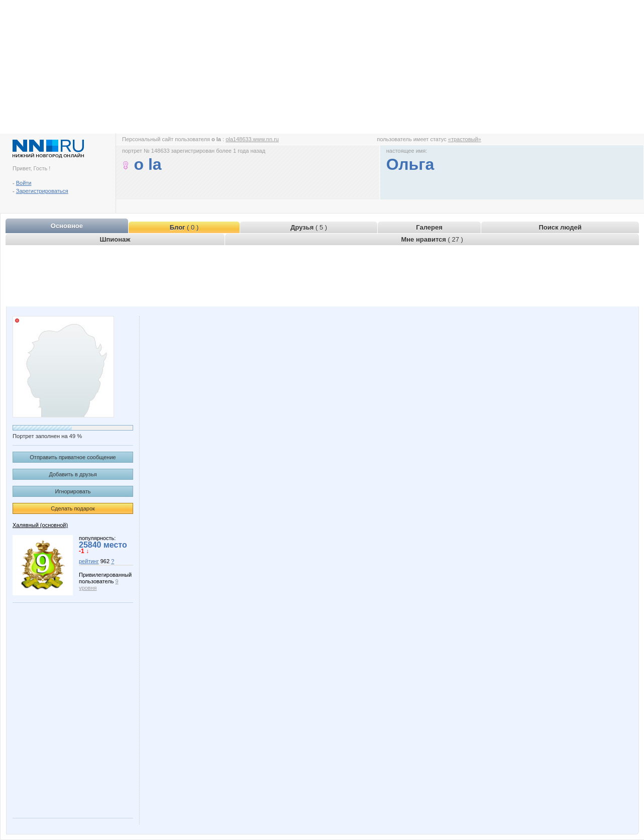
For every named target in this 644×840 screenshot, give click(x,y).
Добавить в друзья (73, 474)
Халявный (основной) (40, 525)
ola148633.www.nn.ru (252, 139)
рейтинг (89, 561)
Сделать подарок (73, 508)
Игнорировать (73, 491)
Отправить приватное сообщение (73, 457)
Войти (24, 183)
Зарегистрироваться (42, 191)
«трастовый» (465, 139)
